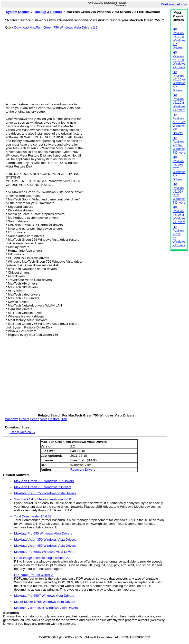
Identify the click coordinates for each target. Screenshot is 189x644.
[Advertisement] (86, 63)
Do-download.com (174, 4)
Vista (44, 419)
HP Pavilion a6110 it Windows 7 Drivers (179, 60)
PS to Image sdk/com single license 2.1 (43, 558)
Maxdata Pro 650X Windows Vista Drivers (44, 552)
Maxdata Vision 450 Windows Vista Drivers (45, 546)
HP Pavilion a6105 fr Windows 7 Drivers (179, 215)
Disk (64, 419)
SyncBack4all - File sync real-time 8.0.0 (43, 499)
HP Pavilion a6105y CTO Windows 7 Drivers (179, 193)
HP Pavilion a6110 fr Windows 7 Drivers (179, 103)
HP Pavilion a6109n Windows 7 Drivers (179, 145)
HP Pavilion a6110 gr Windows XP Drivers (179, 81)
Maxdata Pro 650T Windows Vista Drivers (44, 596)
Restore (54, 419)
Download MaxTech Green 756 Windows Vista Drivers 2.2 (56, 27)
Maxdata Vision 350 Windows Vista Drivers (45, 540)
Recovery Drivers (83, 470)
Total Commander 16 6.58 (33, 516)
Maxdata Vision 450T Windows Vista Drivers (46, 608)
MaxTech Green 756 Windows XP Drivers (44, 481)
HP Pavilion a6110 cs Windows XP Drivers (179, 124)
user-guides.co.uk (22, 432)
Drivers (24, 419)
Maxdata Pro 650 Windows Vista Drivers (43, 533)
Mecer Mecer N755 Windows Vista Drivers (45, 602)
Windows (12, 419)
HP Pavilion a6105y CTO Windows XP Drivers (179, 168)
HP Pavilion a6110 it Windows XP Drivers (179, 39)
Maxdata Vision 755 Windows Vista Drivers (45, 493)
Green (35, 419)
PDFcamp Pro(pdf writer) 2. (34, 575)
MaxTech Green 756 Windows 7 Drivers (43, 487)
